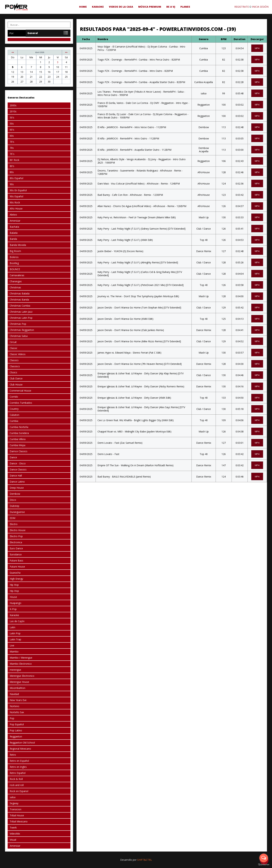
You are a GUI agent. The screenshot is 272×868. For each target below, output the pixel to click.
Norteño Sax (17, 712)
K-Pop (13, 609)
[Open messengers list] (264, 858)
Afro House (16, 209)
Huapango (16, 603)
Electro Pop (16, 536)
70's (12, 142)
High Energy (16, 579)
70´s (12, 154)
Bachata (14, 227)
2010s (13, 111)
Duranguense (17, 512)
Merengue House (19, 682)
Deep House (17, 488)
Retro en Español (19, 761)
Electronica (16, 542)
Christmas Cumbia (20, 306)
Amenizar (15, 221)
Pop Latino (16, 730)
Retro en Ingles (18, 767)
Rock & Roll (16, 779)
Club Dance (16, 378)
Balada (14, 233)
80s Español (16, 178)
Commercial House (20, 391)
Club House (16, 384)
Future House (17, 567)
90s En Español (18, 190)
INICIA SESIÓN (260, 7)
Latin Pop (15, 633)
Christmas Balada (20, 293)
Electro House (18, 530)
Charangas (16, 281)
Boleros (14, 257)
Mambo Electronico (21, 664)
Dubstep (14, 506)
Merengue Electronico (22, 676)
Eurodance (16, 554)
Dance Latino (17, 482)
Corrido (14, 397)
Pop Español (17, 724)
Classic (14, 348)
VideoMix (15, 834)
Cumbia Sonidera (19, 433)
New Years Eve (18, 700)
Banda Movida (18, 245)
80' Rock (14, 160)
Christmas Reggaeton (22, 330)
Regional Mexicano (20, 749)
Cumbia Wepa (18, 445)
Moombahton (18, 688)
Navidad (14, 694)
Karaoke (98, 7)
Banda (13, 239)
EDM (12, 518)
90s (12, 184)
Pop (12, 718)
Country (14, 409)
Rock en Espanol (19, 791)
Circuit (13, 342)
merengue (15, 670)
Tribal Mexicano (19, 821)
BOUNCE (15, 269)
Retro (13, 755)
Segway (14, 803)
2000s (13, 105)
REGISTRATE (242, 7)
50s (12, 124)
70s (12, 148)
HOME (83, 7)
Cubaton (14, 415)
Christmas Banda (19, 300)
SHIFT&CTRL (145, 860)
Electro (14, 524)
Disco (13, 500)
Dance (13, 457)
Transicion (16, 809)
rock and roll (17, 785)
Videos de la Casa (121, 7)
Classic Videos (18, 354)
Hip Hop (14, 585)
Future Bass (16, 560)
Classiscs (15, 366)
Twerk (13, 828)
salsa (13, 797)
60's (12, 130)
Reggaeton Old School (22, 743)
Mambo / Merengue (21, 658)
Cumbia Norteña (19, 427)
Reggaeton (16, 736)
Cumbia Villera (18, 439)
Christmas (15, 287)
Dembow (15, 494)
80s (12, 172)
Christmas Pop (18, 324)
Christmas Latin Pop (21, 318)
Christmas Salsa (19, 336)
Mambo (14, 652)
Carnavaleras (17, 275)
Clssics (13, 372)
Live (12, 645)
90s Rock (15, 202)
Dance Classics (18, 469)
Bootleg (14, 263)
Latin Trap (15, 639)
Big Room (15, 251)
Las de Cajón (17, 621)
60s (12, 136)
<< (13, 52)
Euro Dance (16, 548)
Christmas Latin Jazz (21, 312)
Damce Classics (19, 451)
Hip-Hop (14, 591)
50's (12, 117)
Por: (12, 33)
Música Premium (150, 7)
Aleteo (13, 215)
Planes (185, 7)
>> (66, 52)
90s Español (16, 196)
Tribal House (17, 815)
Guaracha (15, 573)
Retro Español (18, 773)
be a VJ (171, 7)
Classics (14, 360)
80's (12, 166)
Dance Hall (16, 476)
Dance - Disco (18, 463)
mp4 (257, 48)
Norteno (14, 706)
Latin (12, 627)
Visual (13, 840)
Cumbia (14, 421)
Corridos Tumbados (21, 403)
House (13, 597)
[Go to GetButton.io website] (264, 865)
